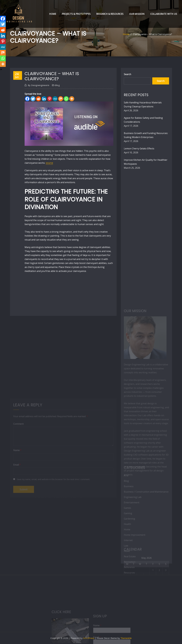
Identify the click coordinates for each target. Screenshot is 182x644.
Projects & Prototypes (76, 14)
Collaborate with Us (164, 14)
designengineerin (39, 85)
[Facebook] (27, 99)
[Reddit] (38, 99)
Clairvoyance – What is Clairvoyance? (153, 34)
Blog (57, 85)
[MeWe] (55, 99)
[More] (72, 99)
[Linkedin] (44, 99)
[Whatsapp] (66, 99)
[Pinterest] (50, 99)
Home (53, 14)
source (49, 163)
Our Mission (137, 14)
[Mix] (61, 99)
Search (127, 74)
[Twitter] (33, 99)
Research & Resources (110, 14)
